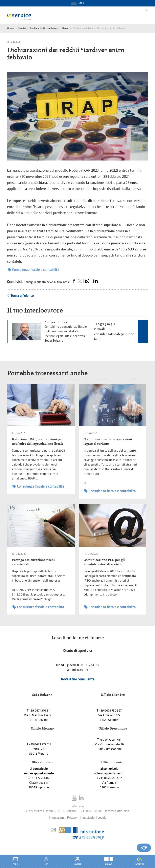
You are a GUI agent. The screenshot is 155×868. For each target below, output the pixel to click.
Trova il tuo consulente (77, 679)
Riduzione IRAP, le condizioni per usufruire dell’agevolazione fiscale (38, 441)
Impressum (56, 818)
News (65, 28)
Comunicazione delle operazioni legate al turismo (108, 441)
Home (11, 28)
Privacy (72, 818)
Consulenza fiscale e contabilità (33, 270)
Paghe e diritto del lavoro (44, 28)
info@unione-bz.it (117, 811)
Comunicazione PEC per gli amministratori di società (104, 562)
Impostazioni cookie (93, 818)
